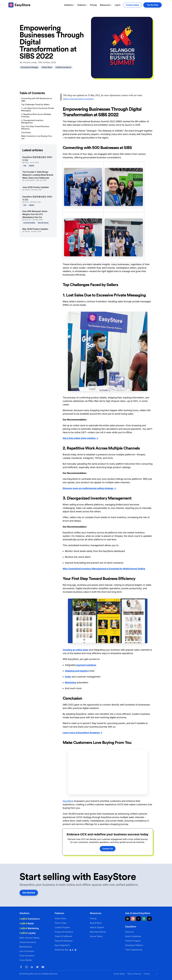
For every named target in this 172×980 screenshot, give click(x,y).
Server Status (96, 936)
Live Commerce (27, 951)
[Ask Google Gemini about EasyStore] (138, 919)
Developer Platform (134, 945)
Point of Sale (61, 923)
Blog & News (96, 923)
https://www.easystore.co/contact (79, 99)
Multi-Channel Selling (29, 938)
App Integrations (62, 945)
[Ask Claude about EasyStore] (133, 919)
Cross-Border (26, 960)
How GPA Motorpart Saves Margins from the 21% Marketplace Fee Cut (35, 214)
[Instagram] (26, 967)
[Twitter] (37, 967)
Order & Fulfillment (63, 936)
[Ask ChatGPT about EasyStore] (128, 919)
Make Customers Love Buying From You (37, 137)
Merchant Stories (43, 223)
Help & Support (97, 927)
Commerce (30, 919)
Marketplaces (26, 947)
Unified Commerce (63, 67)
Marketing (29, 928)
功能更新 (31, 166)
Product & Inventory (64, 932)
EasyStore (68, 801)
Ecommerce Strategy (29, 67)
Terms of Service (134, 974)
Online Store (47, 67)
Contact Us (108, 849)
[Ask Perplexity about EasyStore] (144, 919)
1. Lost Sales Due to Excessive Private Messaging (38, 109)
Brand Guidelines (133, 936)
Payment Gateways (64, 941)
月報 (25, 166)
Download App (66, 950)
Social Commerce (28, 942)
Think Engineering (134, 950)
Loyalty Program (62, 927)
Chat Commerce (27, 956)
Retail (27, 923)
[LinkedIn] (32, 967)
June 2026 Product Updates (36, 187)
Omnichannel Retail (29, 223)
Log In (118, 5)
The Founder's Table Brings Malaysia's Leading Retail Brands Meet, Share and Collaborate (38, 175)
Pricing (93, 5)
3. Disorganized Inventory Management (32, 122)
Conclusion (26, 132)
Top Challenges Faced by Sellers (35, 104)
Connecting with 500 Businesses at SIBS (37, 100)
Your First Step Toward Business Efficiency (35, 128)
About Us (130, 932)
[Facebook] (21, 967)
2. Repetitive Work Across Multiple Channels (36, 115)
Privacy (147, 974)
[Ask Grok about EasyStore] (149, 919)
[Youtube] (43, 967)
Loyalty (28, 933)
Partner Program (133, 941)
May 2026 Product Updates (35, 229)
